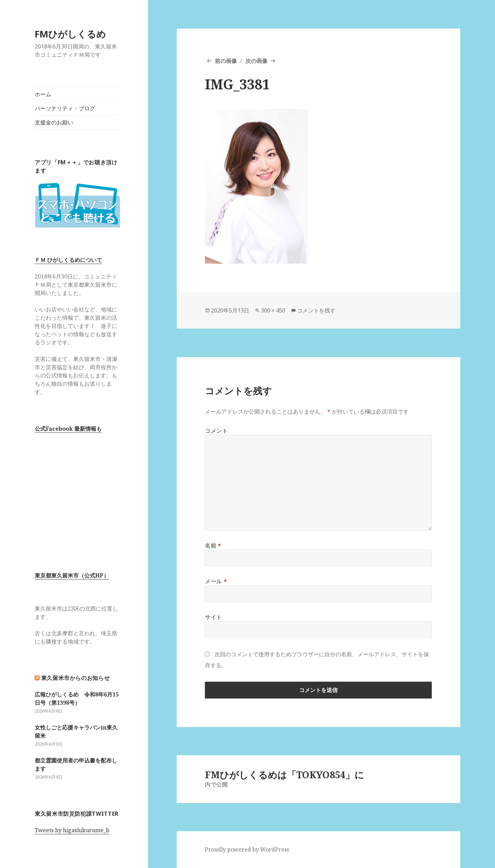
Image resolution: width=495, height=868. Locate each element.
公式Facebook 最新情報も (68, 429)
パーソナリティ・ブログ (65, 108)
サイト (213, 617)
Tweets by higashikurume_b (72, 830)
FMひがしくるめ (70, 34)
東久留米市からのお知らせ (76, 678)
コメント (216, 431)
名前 (213, 546)
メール (216, 581)
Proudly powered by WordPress (247, 849)
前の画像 (226, 61)
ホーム (43, 94)
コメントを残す (316, 310)
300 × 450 (273, 310)
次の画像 (256, 61)
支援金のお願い (54, 122)
